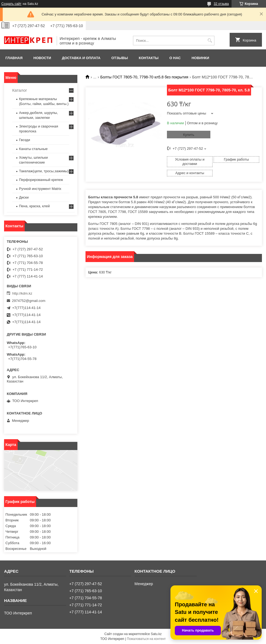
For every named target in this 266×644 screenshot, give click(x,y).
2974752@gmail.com (29, 301)
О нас (175, 58)
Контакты (149, 58)
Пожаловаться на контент (146, 639)
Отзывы (120, 58)
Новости (42, 58)
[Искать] (210, 41)
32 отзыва (221, 4)
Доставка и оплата (81, 58)
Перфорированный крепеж (41, 180)
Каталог (20, 90)
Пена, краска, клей (34, 206)
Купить (189, 135)
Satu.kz (156, 634)
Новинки (200, 58)
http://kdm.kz (22, 293)
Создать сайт (11, 4)
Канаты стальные (33, 149)
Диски (24, 197)
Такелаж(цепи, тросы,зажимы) (44, 171)
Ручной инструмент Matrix (40, 189)
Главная (14, 58)
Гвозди (25, 140)
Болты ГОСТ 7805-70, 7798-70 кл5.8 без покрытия (144, 77)
